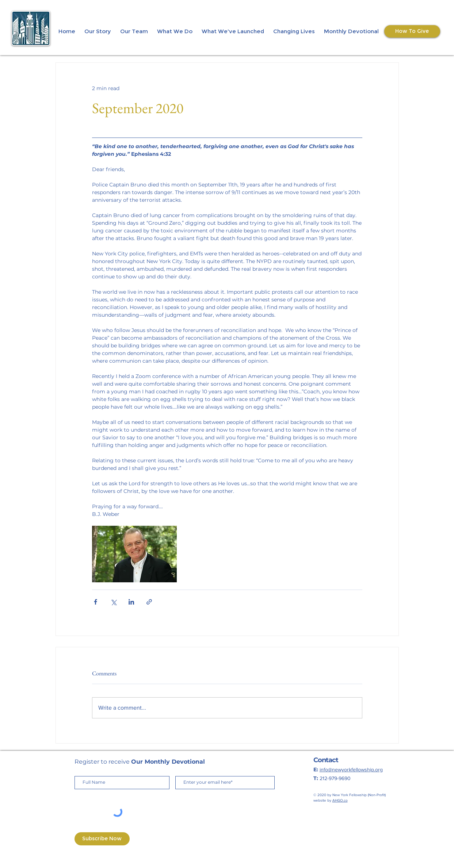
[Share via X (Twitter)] (113, 602)
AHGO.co (340, 800)
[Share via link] (149, 602)
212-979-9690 (335, 778)
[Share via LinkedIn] (131, 602)
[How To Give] (412, 31)
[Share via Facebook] (96, 602)
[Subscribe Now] (102, 839)
